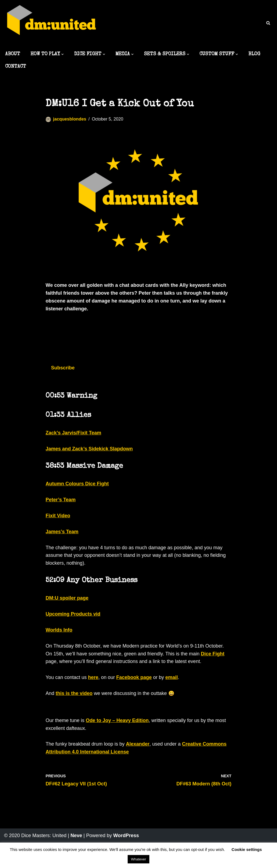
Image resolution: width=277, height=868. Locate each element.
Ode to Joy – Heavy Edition (117, 720)
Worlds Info (59, 630)
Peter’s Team (61, 500)
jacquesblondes (70, 119)
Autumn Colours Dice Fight (77, 484)
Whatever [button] (138, 859)
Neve (76, 836)
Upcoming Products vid (73, 614)
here (93, 677)
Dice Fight (213, 654)
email (172, 677)
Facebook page (134, 677)
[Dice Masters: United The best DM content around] (51, 24)
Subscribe (63, 368)
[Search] (268, 23)
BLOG (254, 54)
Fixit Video (58, 516)
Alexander (138, 744)
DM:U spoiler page (67, 598)
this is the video (74, 693)
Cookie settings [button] (247, 849)
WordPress (126, 836)
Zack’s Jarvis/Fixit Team (73, 433)
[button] (62, 54)
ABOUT (13, 54)
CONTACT (16, 67)
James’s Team (62, 532)
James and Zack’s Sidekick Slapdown (89, 449)
